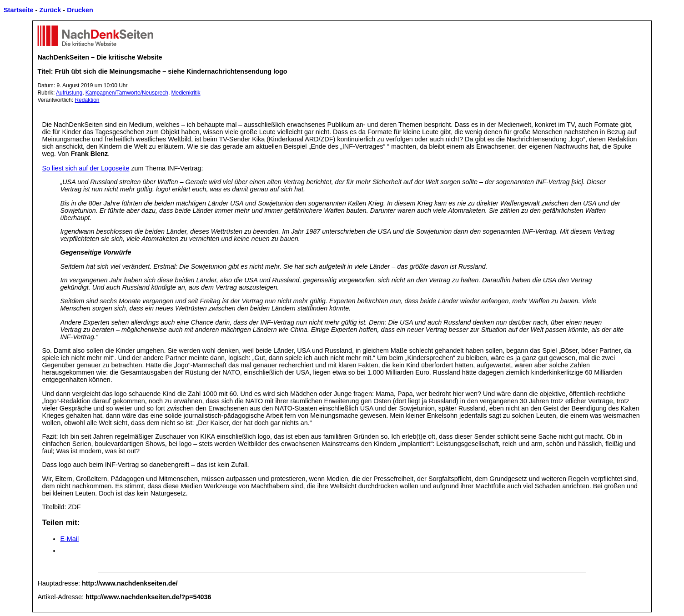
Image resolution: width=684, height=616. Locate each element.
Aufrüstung (69, 93)
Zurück (50, 10)
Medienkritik (186, 93)
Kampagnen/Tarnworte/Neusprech (127, 93)
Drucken (80, 10)
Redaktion (87, 100)
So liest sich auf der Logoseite (85, 168)
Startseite (19, 10)
